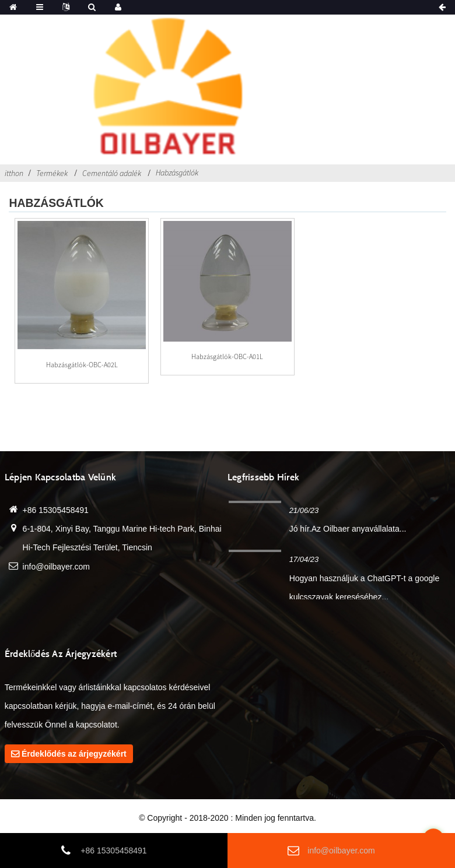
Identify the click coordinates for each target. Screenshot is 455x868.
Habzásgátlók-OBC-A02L (82, 365)
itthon (14, 173)
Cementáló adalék (112, 173)
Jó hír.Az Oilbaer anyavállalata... (348, 529)
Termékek (52, 173)
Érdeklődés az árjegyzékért (74, 754)
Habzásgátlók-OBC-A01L (227, 356)
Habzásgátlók (177, 173)
